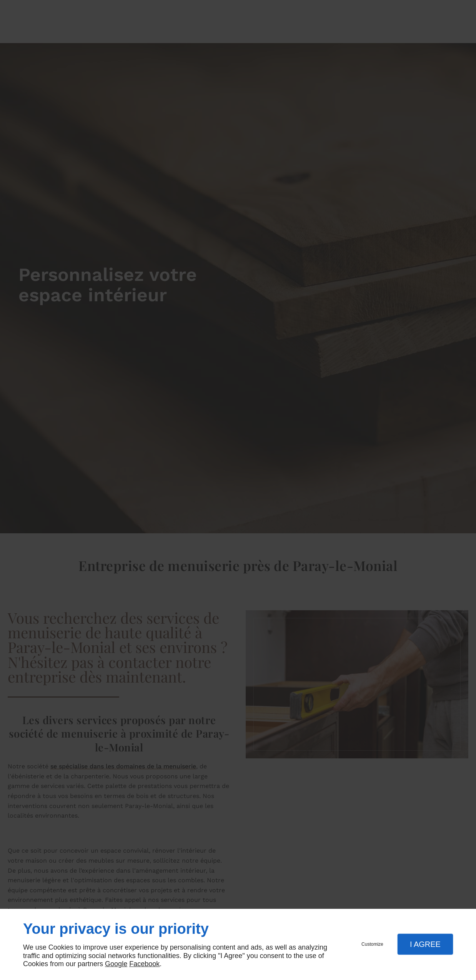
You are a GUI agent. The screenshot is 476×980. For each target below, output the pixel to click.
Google (116, 964)
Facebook (144, 964)
